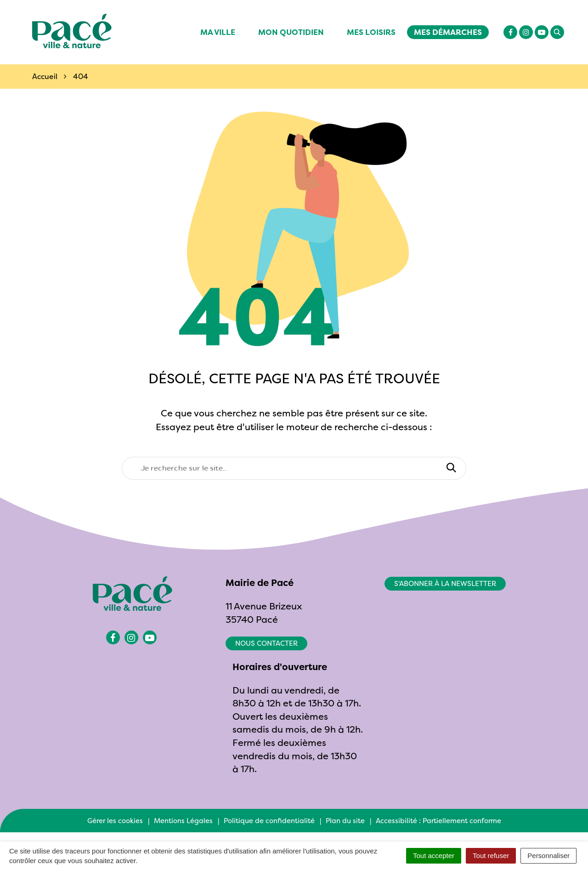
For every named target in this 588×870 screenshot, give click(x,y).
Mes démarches (448, 32)
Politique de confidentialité (269, 821)
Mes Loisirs (371, 32)
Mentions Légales (183, 821)
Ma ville (218, 32)
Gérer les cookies (115, 821)
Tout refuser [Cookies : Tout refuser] (491, 856)
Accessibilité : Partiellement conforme (438, 821)
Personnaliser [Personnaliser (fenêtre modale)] (548, 856)
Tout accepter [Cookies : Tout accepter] (434, 856)
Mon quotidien (291, 32)
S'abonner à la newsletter (445, 583)
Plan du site (345, 821)
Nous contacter (266, 643)
